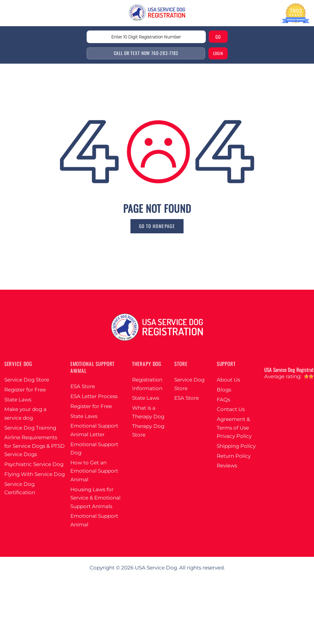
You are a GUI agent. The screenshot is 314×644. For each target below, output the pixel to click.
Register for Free (25, 390)
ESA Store (83, 386)
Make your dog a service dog (25, 413)
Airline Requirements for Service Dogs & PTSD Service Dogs (35, 446)
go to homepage (157, 226)
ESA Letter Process (94, 396)
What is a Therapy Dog (148, 412)
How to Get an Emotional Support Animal (94, 471)
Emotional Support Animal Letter (94, 430)
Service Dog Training (30, 428)
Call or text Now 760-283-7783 (146, 53)
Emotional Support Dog (94, 449)
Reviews (227, 466)
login (218, 53)
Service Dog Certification (20, 488)
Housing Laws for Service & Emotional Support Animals (95, 498)
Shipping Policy (236, 446)
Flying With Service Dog (35, 474)
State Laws (18, 400)
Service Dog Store (27, 380)
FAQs (223, 400)
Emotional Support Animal (94, 520)
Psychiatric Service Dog (34, 464)
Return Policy (234, 456)
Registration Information (147, 384)
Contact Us (231, 409)
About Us (228, 380)
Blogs (224, 390)
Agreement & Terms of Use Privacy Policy (234, 428)
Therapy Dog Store (148, 430)
